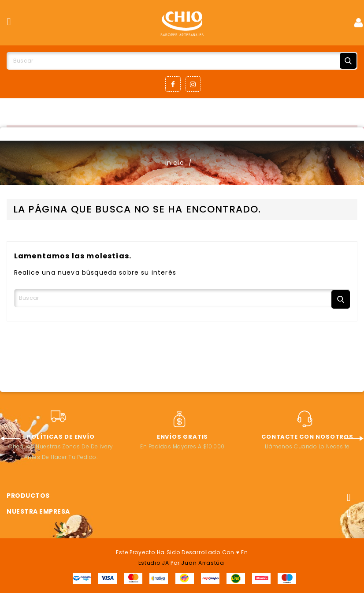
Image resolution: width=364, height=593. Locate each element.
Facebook (173, 84)
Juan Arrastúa (202, 563)
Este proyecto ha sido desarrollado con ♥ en (182, 552)
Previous (10, 438)
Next (354, 438)
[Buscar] (182, 61)
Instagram (193, 84)
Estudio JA (154, 563)
